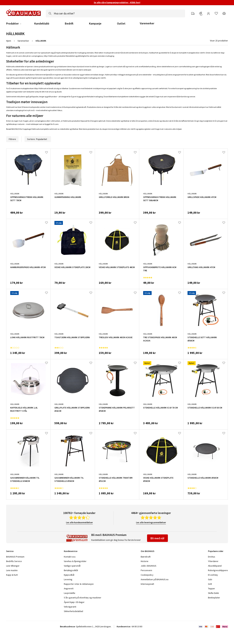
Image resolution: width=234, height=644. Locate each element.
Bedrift (69, 24)
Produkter (12, 24)
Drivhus (212, 557)
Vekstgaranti (70, 607)
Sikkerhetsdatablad (73, 611)
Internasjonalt (147, 584)
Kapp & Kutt (12, 575)
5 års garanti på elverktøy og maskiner (83, 598)
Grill (210, 584)
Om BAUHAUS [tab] (148, 551)
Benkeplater (214, 598)
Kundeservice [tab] (71, 551)
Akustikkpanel (215, 566)
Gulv (210, 579)
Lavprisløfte (70, 593)
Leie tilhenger (13, 566)
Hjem (9, 41)
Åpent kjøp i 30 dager (74, 602)
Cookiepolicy (147, 575)
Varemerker (147, 23)
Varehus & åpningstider (75, 561)
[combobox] (115, 13)
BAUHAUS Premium (15, 557)
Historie (145, 561)
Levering (68, 579)
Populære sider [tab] (216, 551)
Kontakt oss (70, 557)
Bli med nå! (157, 538)
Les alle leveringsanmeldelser (151, 522)
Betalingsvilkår (71, 570)
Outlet (121, 24)
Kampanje (95, 24)
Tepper (211, 588)
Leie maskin (12, 570)
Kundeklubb (42, 24)
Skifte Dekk (214, 593)
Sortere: (38, 139)
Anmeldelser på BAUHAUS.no (155, 579)
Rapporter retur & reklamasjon (79, 584)
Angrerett (69, 588)
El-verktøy (213, 575)
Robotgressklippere (218, 570)
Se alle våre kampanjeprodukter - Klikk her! (117, 2)
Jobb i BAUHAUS (149, 566)
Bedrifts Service (14, 561)
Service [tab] (10, 551)
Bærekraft (146, 557)
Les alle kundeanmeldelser (79, 522)
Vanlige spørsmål (72, 566)
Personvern (146, 570)
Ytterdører (213, 561)
